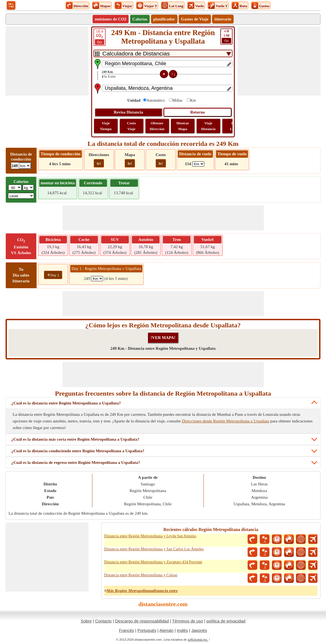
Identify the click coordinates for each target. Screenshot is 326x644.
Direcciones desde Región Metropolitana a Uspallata (225, 421)
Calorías (140, 19)
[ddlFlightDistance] (198, 164)
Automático (156, 100)
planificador (164, 19)
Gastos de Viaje (195, 19)
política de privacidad (226, 621)
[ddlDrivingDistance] (25, 166)
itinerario (223, 19)
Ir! (99, 163)
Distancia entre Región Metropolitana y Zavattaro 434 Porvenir (153, 562)
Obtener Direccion (157, 126)
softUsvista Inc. (198, 640)
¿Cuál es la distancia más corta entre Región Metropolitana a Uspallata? (75, 439)
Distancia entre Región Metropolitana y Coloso (141, 575)
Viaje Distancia (208, 126)
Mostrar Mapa (183, 126)
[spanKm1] (97, 279)
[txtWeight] (15, 187)
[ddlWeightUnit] (28, 187)
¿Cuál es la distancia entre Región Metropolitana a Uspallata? (66, 403)
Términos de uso (187, 621)
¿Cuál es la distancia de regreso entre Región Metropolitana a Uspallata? (76, 462)
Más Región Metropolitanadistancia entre (142, 591)
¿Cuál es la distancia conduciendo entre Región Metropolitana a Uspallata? (78, 451)
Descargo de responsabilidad (142, 621)
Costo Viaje (131, 126)
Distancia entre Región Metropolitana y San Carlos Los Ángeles (154, 549)
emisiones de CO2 (111, 19)
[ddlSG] (21, 196)
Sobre (86, 621)
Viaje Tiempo (106, 126)
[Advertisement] (47, 61)
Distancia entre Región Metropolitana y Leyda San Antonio (150, 536)
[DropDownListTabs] (163, 53)
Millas (178, 100)
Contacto (103, 621)
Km (193, 100)
